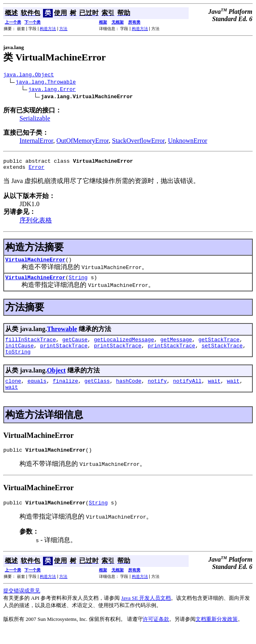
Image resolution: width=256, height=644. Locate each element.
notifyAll (187, 392)
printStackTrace (64, 354)
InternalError (36, 142)
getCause (75, 347)
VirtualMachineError (35, 264)
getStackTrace (219, 347)
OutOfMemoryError (83, 142)
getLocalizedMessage (124, 347)
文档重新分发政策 (217, 634)
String (78, 283)
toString (18, 361)
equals (37, 392)
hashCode (129, 392)
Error (36, 170)
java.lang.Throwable (46, 83)
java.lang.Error (52, 90)
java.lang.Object (29, 75)
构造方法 (48, 29)
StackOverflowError (138, 142)
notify (157, 392)
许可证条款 (156, 634)
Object (56, 380)
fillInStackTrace (31, 347)
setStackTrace (222, 354)
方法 (63, 29)
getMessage (176, 347)
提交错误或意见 (22, 605)
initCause (19, 354)
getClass (97, 392)
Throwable (62, 335)
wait (214, 392)
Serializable (35, 120)
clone (13, 392)
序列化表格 (36, 224)
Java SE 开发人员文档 (146, 613)
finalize (65, 392)
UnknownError (188, 142)
